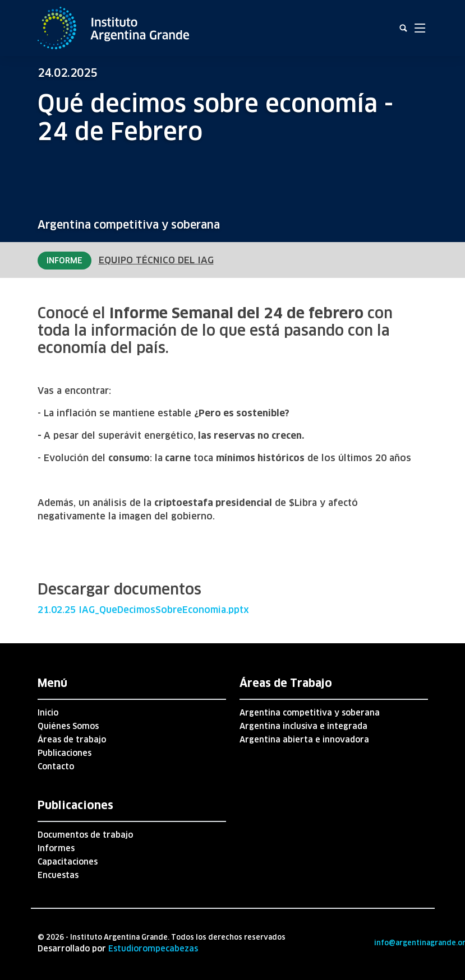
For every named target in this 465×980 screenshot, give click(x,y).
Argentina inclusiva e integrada (303, 726)
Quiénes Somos (68, 726)
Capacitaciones (68, 862)
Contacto (56, 767)
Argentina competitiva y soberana (129, 225)
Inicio (48, 713)
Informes (56, 848)
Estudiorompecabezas (153, 949)
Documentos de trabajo (85, 835)
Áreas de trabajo (72, 740)
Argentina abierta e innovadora (304, 740)
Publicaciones (65, 753)
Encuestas (58, 875)
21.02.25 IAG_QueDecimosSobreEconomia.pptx (143, 610)
